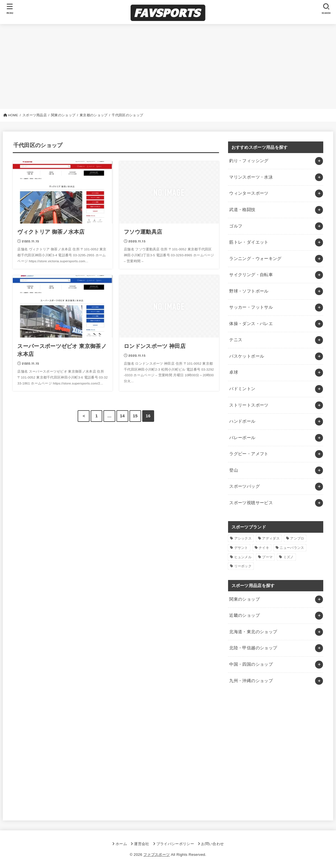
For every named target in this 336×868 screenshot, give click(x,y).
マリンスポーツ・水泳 (251, 177)
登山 (234, 470)
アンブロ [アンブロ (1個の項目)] (297, 538)
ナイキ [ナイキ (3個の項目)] (264, 548)
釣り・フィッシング (249, 161)
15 (135, 416)
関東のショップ (244, 599)
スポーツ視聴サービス (251, 503)
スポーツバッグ (244, 486)
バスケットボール (247, 356)
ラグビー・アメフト (249, 454)
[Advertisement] (168, 66)
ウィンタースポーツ (249, 193)
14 (122, 416)
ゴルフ (236, 226)
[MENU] (10, 9)
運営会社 (142, 844)
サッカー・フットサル (251, 307)
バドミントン (242, 389)
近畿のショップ (244, 615)
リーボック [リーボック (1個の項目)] (243, 566)
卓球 (234, 372)
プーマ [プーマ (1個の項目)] (267, 557)
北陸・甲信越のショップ (253, 648)
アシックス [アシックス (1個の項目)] (243, 538)
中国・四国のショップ (251, 664)
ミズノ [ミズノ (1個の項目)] (289, 557)
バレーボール (242, 438)
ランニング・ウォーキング (255, 259)
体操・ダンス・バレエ (251, 324)
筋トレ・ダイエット (249, 242)
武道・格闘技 (242, 210)
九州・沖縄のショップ (251, 681)
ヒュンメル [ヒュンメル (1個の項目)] (243, 557)
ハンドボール (242, 421)
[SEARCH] (326, 9)
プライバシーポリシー (175, 844)
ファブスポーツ (157, 855)
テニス (236, 340)
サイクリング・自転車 (251, 275)
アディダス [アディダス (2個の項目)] (271, 538)
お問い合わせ (212, 844)
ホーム (121, 844)
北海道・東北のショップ (253, 632)
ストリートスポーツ (249, 405)
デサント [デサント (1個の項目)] (241, 548)
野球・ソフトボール (249, 291)
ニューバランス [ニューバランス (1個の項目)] (292, 548)
